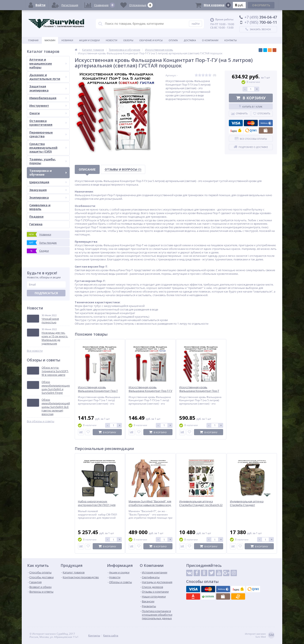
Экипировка (48, 198)
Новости (111, 40)
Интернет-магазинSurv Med (260, 635)
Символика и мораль (40, 207)
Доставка (190, 40)
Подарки (36, 217)
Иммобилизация (48, 98)
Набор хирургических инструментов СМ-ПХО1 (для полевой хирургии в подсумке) (98, 505)
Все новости (35, 351)
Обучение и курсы (151, 40)
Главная (33, 40)
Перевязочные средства (48, 134)
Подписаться (46, 293)
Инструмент (48, 106)
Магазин (50, 40)
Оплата (173, 40)
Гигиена (36, 224)
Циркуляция (48, 182)
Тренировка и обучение (48, 173)
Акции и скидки (89, 40)
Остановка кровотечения (48, 123)
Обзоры (128, 40)
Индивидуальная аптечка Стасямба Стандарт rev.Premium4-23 (247, 505)
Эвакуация (48, 190)
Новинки (67, 40)
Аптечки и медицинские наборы (48, 63)
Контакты (231, 40)
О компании (210, 40)
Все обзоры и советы (41, 421)
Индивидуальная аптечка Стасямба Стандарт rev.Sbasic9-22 (201, 503)
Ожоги (48, 113)
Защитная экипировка (48, 88)
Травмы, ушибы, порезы (48, 161)
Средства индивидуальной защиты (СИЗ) (48, 148)
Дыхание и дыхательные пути (48, 77)
